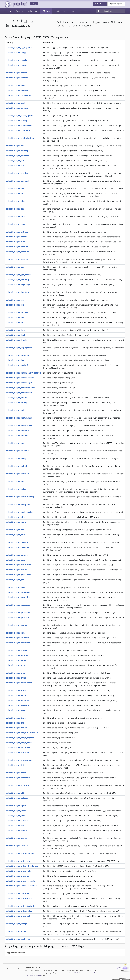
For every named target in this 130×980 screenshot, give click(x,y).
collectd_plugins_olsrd (16, 535)
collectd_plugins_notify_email (19, 504)
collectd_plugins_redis (16, 633)
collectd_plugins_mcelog (17, 402)
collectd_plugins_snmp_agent (19, 683)
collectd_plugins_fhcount (17, 247)
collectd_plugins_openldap (18, 547)
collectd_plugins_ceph (16, 103)
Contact (122, 968)
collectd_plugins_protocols (18, 617)
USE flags (46, 11)
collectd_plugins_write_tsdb (18, 916)
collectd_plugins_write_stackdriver (21, 906)
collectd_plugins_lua (15, 360)
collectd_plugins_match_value (19, 393)
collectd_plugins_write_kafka (19, 871)
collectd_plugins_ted (15, 765)
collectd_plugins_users (16, 811)
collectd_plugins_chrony (17, 121)
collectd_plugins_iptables (17, 312)
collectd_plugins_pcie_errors (18, 575)
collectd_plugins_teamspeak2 (19, 760)
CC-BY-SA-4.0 (76, 973)
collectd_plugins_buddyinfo (18, 90)
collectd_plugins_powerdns (18, 597)
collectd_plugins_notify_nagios (19, 512)
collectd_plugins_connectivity (19, 125)
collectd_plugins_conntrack (18, 130)
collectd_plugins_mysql (16, 458)
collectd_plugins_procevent (18, 613)
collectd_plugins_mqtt (16, 443)
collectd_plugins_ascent (16, 73)
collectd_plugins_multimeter (19, 451)
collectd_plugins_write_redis (18, 893)
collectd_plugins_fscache (17, 259)
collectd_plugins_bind (15, 85)
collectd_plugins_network (17, 474)
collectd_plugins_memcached (19, 425)
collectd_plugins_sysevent (17, 705)
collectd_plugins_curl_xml (17, 181)
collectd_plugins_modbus (17, 435)
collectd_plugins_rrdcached (18, 643)
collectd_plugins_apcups (17, 65)
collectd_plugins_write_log (18, 876)
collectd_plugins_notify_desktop (20, 497)
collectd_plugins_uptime (17, 806)
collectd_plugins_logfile (16, 340)
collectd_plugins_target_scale (19, 743)
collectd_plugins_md (15, 410)
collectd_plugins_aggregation (19, 48)
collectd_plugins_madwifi (17, 365)
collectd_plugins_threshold (18, 778)
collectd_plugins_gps (15, 267)
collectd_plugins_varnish (17, 820)
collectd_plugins (25, 20)
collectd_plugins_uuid (15, 816)
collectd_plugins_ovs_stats (18, 570)
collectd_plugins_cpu (15, 146)
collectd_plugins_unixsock (17, 798)
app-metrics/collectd (16, 953)
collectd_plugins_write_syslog (19, 911)
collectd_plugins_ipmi (15, 305)
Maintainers (33, 11)
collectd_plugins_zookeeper (18, 939)
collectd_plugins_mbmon (17, 398)
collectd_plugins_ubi (15, 793)
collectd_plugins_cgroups (17, 108)
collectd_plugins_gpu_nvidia (18, 275)
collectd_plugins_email (16, 224)
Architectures (59, 11)
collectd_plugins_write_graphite (20, 853)
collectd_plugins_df (14, 193)
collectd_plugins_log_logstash (19, 348)
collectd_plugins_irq (15, 322)
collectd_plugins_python (17, 625)
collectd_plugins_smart (16, 673)
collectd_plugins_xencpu (17, 924)
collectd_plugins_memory (17, 430)
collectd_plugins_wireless (17, 846)
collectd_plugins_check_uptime (20, 116)
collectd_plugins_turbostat (18, 785)
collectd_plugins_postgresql (18, 592)
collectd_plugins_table (16, 718)
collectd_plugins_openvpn (17, 555)
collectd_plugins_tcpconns (18, 752)
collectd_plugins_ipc (15, 300)
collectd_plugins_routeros (17, 638)
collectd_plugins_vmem (16, 830)
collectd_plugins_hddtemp (18, 280)
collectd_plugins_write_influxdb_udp (22, 866)
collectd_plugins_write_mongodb (21, 881)
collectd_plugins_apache (17, 60)
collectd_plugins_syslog (16, 710)
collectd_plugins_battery (17, 78)
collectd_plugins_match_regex (19, 383)
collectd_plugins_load (15, 335)
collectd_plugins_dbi (15, 189)
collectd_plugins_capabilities (19, 95)
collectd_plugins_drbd (16, 216)
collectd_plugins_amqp (16, 52)
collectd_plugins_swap (16, 695)
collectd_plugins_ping (15, 587)
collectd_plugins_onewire (17, 542)
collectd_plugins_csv (15, 161)
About (72, 11)
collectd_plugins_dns (15, 209)
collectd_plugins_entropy (17, 232)
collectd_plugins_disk (15, 201)
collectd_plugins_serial (16, 660)
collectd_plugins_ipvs (15, 317)
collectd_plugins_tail (15, 723)
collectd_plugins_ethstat (17, 237)
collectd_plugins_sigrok (16, 665)
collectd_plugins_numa (16, 522)
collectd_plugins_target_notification (22, 733)
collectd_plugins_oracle (16, 560)
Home (9, 11)
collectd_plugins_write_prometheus (22, 886)
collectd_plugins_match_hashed (20, 378)
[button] (100, 4)
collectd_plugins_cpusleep (17, 156)
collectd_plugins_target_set (18, 748)
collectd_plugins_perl (15, 580)
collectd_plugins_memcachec (19, 418)
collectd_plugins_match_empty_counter (24, 373)
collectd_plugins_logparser (18, 355)
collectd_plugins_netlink (17, 466)
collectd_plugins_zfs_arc (16, 931)
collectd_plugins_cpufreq (17, 151)
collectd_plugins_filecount (17, 252)
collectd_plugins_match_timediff (20, 388)
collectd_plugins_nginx (16, 489)
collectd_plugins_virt (15, 825)
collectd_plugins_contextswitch (20, 138)
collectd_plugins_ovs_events (18, 565)
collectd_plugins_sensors (17, 655)
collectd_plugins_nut (15, 530)
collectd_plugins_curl (15, 166)
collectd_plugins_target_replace (20, 738)
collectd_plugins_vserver (17, 838)
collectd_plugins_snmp (16, 678)
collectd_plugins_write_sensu (19, 898)
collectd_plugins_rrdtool (17, 650)
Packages (20, 11)
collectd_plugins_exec (15, 242)
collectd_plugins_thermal (17, 773)
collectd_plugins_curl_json (17, 173)
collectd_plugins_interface (17, 292)
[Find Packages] (113, 11)
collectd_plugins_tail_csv (17, 728)
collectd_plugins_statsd (16, 690)
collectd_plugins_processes (18, 605)
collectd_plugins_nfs (15, 481)
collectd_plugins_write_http (18, 861)
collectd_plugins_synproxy (18, 700)
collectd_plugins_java (15, 330)
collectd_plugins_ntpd (16, 517)
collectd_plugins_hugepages (18, 285)
